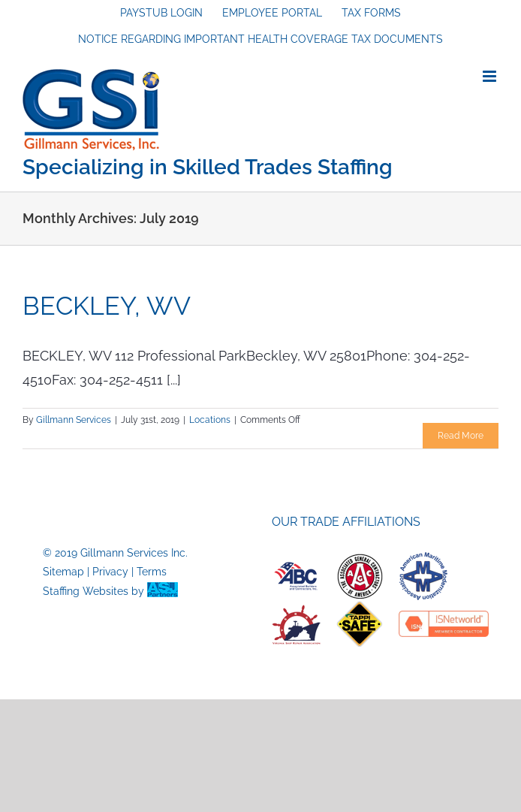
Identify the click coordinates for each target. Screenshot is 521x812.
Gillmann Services (74, 420)
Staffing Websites (86, 591)
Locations (210, 420)
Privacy (110, 572)
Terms (152, 572)
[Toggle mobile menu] (491, 76)
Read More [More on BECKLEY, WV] (461, 436)
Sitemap (63, 572)
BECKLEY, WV (107, 306)
